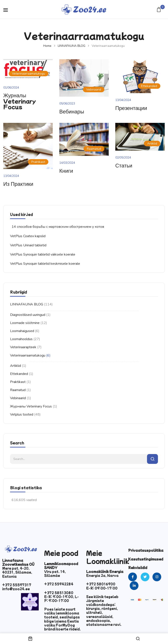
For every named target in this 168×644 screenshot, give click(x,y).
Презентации (131, 108)
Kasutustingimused (146, 559)
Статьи (124, 165)
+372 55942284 (59, 584)
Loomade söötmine (25, 323)
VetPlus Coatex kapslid (28, 236)
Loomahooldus (21, 339)
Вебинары (72, 111)
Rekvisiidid (138, 567)
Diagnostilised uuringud (28, 315)
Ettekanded (19, 374)
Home (47, 46)
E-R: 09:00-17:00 (102, 588)
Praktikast (18, 382)
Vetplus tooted (22, 414)
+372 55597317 (17, 585)
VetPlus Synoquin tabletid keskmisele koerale (45, 264)
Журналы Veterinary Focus (31, 406)
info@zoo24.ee (16, 589)
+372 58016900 (101, 584)
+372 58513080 (59, 593)
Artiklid (16, 366)
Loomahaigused (22, 331)
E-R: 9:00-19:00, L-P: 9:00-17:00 (61, 599)
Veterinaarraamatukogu (28, 355)
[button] (159, 10)
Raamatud (18, 390)
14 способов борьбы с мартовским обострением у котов (58, 227)
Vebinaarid (18, 398)
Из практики (18, 184)
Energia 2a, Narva (102, 575)
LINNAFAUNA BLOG (72, 46)
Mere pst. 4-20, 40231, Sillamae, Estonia (17, 572)
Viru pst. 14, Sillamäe (55, 573)
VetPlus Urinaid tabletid (28, 245)
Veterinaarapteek (23, 347)
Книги (66, 170)
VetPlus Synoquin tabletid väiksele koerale (43, 254)
